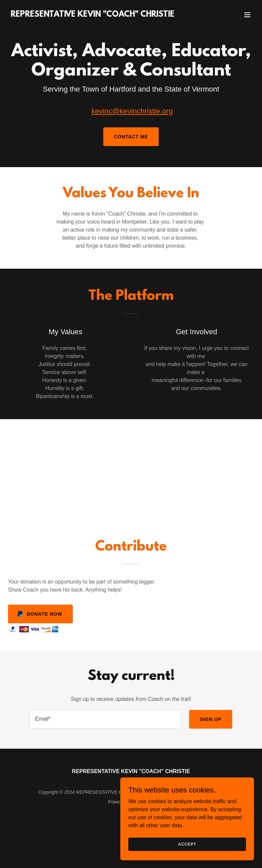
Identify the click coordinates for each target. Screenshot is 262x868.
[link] (93, 15)
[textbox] (105, 719)
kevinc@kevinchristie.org (132, 111)
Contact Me (131, 137)
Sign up (211, 719)
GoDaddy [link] (144, 802)
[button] (247, 15)
